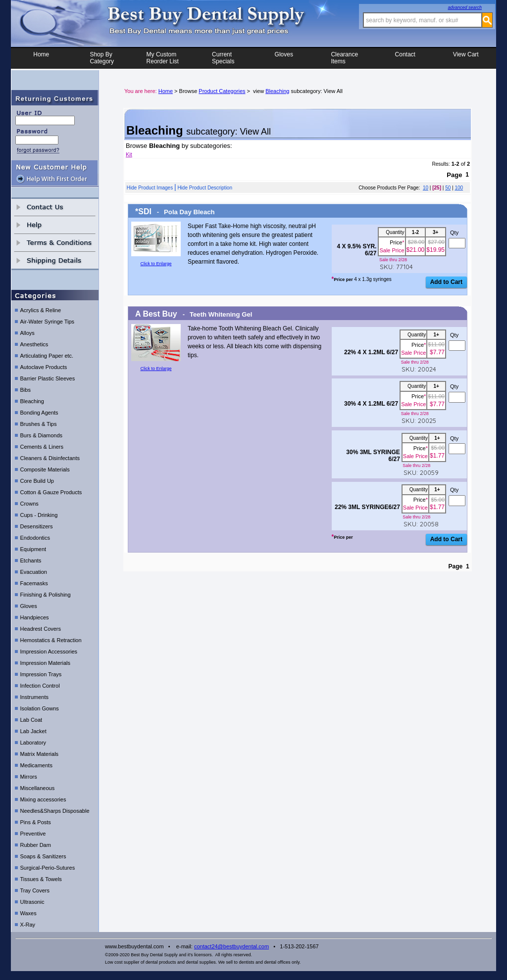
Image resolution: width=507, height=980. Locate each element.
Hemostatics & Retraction (51, 643)
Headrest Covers (41, 631)
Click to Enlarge (156, 264)
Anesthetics (34, 347)
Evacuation (34, 574)
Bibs (25, 392)
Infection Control (40, 688)
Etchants (31, 563)
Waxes (28, 916)
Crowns (29, 506)
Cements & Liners (42, 449)
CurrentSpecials (223, 58)
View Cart (466, 58)
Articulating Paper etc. (47, 358)
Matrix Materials (40, 756)
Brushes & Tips (39, 426)
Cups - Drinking (39, 517)
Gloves (284, 58)
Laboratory (33, 745)
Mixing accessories (43, 802)
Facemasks (34, 586)
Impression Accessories (49, 654)
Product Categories (222, 91)
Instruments (34, 700)
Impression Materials (45, 665)
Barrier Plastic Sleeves (48, 381)
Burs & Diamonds (42, 438)
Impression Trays (41, 677)
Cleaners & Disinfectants (50, 461)
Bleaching (32, 404)
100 (459, 188)
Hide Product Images (150, 188)
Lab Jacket (33, 734)
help (55, 227)
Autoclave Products (44, 370)
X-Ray (28, 927)
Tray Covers (35, 893)
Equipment (33, 552)
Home (41, 58)
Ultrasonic (32, 904)
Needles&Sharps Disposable (55, 813)
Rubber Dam (36, 847)
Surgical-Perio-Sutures (48, 870)
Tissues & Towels (41, 882)
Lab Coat (31, 722)
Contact (405, 58)
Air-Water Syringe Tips (48, 324)
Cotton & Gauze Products (51, 495)
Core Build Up (37, 483)
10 (426, 188)
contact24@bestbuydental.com (231, 949)
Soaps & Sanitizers (43, 859)
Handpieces (35, 620)
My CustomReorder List (163, 58)
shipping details (55, 263)
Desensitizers (37, 529)
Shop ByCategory (102, 58)
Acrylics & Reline (41, 313)
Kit (129, 154)
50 (448, 188)
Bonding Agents (39, 415)
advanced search (465, 7)
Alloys (27, 335)
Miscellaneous (38, 791)
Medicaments (36, 768)
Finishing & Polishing (46, 597)
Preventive (33, 836)
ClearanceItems (344, 58)
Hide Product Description (205, 188)
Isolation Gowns (40, 711)
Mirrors (29, 779)
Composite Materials (45, 472)
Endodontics (35, 540)
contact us (55, 210)
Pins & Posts (36, 825)
